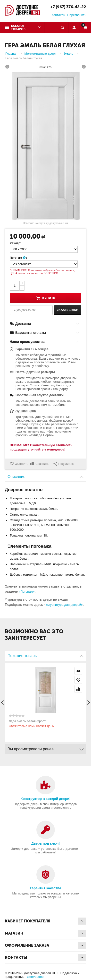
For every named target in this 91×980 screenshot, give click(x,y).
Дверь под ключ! (45, 843)
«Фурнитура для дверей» (64, 605)
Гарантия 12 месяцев (32, 349)
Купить (49, 298)
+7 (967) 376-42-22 (68, 7)
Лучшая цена (26, 411)
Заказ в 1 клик (68, 310)
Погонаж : (18, 258)
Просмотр (78, 671)
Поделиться (64, 464)
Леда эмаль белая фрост (27, 721)
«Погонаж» (27, 592)
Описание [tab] (45, 475)
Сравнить (42, 464)
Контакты (58, 15)
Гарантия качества (45, 888)
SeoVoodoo (35, 977)
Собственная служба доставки (40, 395)
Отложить (21, 464)
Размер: (15, 243)
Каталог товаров (18, 28)
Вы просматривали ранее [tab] (45, 748)
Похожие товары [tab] (45, 655)
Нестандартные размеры (35, 372)
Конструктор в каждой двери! (45, 799)
